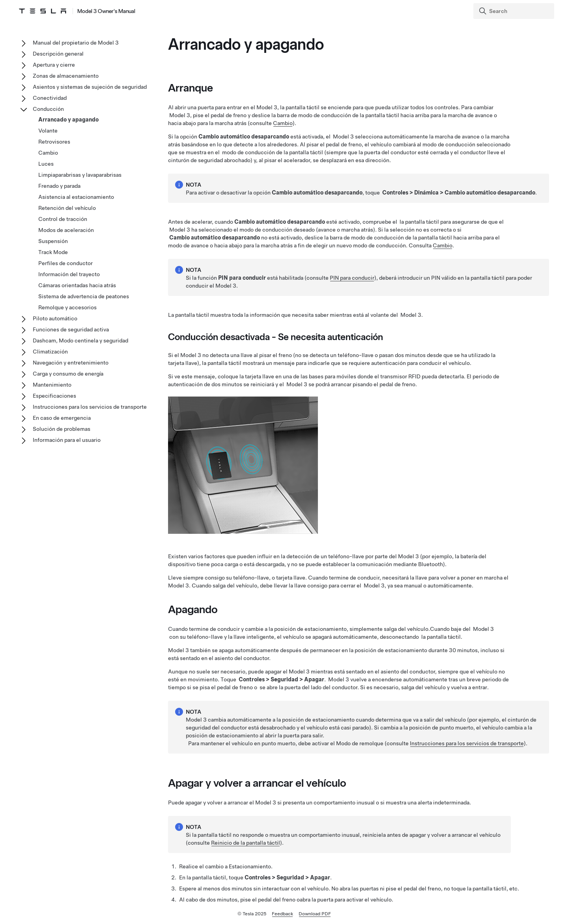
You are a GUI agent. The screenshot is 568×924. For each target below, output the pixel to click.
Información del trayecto (69, 274)
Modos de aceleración (66, 230)
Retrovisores (54, 142)
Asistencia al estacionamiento (76, 197)
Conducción (48, 109)
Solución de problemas (62, 429)
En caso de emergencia (62, 418)
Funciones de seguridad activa (71, 329)
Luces (46, 164)
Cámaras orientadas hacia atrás (77, 285)
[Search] (515, 11)
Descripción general (58, 54)
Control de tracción (63, 219)
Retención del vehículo (67, 208)
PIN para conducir (352, 278)
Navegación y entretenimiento (71, 363)
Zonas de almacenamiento (66, 76)
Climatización (50, 352)
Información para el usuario (67, 440)
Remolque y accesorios (67, 307)
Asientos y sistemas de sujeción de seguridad (90, 87)
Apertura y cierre (54, 65)
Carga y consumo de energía (68, 374)
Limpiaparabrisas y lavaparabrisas (80, 175)
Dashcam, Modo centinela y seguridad (80, 340)
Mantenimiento (52, 385)
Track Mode (53, 252)
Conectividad (50, 98)
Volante (48, 131)
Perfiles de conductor (65, 263)
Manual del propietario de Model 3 (76, 43)
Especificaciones (54, 396)
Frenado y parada (59, 186)
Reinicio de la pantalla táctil (246, 843)
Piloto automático (55, 318)
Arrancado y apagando (68, 120)
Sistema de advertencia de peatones (84, 296)
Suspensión (53, 241)
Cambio (283, 123)
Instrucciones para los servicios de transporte (467, 743)
